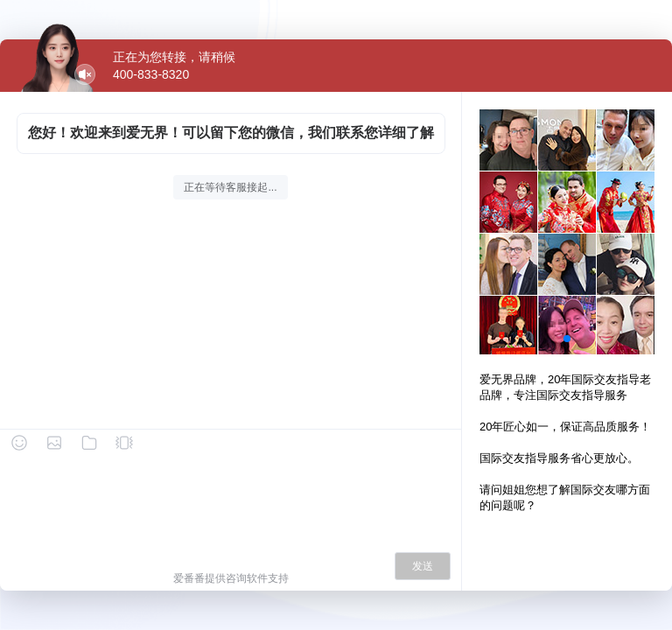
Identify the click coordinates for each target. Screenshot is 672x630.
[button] (567, 339)
